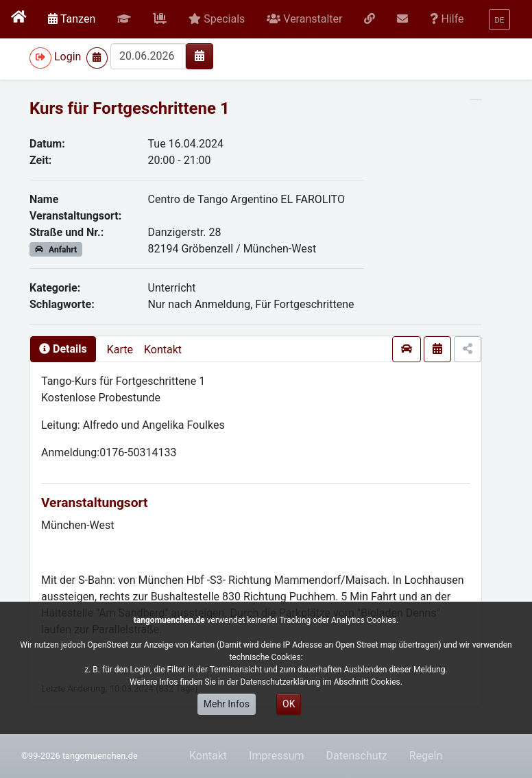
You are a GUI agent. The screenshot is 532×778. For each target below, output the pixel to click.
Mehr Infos (227, 704)
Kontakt (163, 350)
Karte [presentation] (120, 350)
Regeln (426, 756)
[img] (199, 56)
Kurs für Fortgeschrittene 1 (130, 108)
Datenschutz (357, 756)
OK (289, 704)
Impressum (277, 756)
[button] (124, 19)
